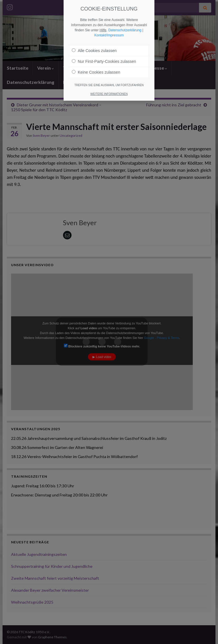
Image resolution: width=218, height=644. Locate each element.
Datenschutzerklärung (125, 30)
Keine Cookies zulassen (96, 72)
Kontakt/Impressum (109, 35)
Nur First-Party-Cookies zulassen (104, 61)
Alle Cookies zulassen (94, 51)
